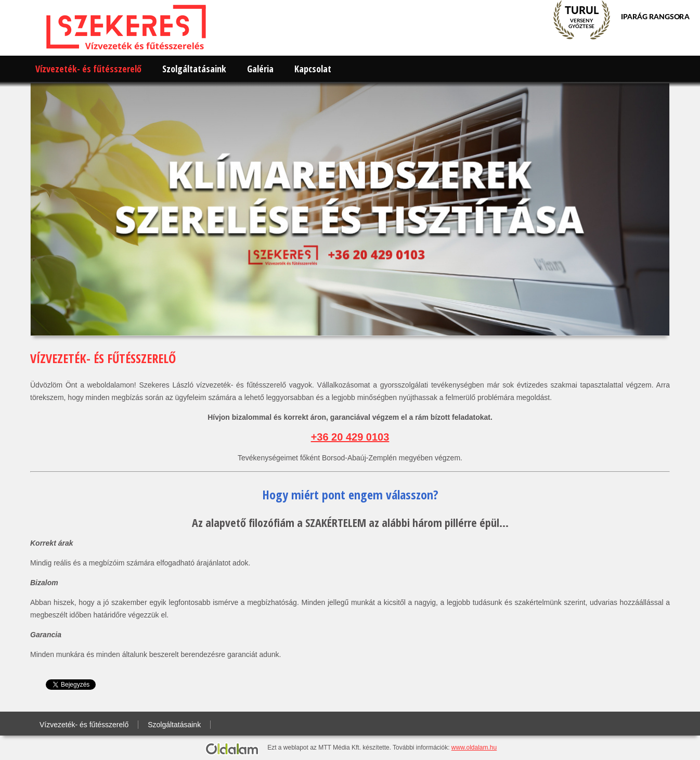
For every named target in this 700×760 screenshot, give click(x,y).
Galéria (260, 69)
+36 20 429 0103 (350, 437)
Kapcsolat (313, 69)
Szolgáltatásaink (194, 69)
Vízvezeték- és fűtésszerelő (88, 69)
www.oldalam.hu (474, 748)
